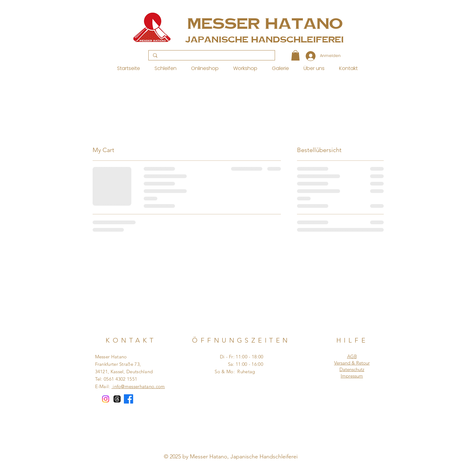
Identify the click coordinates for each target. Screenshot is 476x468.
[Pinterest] (236, 464)
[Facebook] (129, 399)
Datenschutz (352, 369)
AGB (352, 356)
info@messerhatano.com (138, 386)
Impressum (352, 376)
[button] (295, 55)
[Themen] (117, 399)
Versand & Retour (352, 363)
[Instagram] (106, 399)
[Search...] (211, 56)
